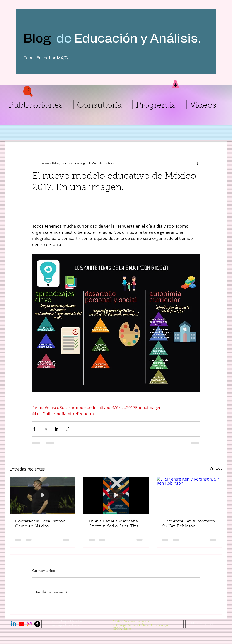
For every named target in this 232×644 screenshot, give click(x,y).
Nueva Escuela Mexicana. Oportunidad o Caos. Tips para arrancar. (114, 524)
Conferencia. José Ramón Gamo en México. (40, 524)
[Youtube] (21, 624)
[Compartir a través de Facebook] (34, 429)
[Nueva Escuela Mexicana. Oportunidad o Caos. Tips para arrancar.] (116, 495)
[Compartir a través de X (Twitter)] (45, 429)
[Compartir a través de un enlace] (68, 429)
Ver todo (216, 468)
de (64, 39)
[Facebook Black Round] (37, 624)
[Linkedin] (13, 624)
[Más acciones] (197, 163)
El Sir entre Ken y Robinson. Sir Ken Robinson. (189, 524)
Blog (40, 39)
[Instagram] (29, 624)
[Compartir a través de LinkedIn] (57, 429)
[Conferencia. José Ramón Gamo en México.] (42, 495)
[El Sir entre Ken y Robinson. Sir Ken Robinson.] (190, 495)
